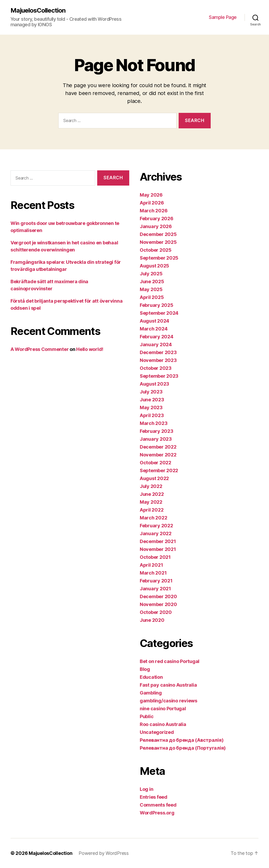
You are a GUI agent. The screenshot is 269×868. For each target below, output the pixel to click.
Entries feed (154, 797)
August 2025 (154, 266)
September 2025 (159, 258)
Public (147, 716)
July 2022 (151, 486)
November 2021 (158, 549)
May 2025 (151, 289)
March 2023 (154, 423)
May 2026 (151, 195)
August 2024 (154, 321)
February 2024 (157, 337)
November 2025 (158, 242)
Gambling (151, 693)
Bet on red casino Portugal (170, 661)
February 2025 (157, 305)
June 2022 (152, 494)
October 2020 (156, 612)
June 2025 (152, 282)
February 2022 (156, 526)
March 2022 (153, 518)
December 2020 (158, 596)
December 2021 (158, 541)
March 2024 (154, 329)
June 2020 (152, 620)
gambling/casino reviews (169, 701)
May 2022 (151, 502)
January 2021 (155, 589)
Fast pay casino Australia (168, 685)
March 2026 (154, 211)
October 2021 (155, 557)
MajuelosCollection (38, 10)
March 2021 (153, 573)
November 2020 (158, 604)
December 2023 (158, 352)
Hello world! (90, 349)
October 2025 (156, 250)
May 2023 (151, 407)
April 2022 (152, 510)
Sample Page (223, 17)
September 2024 (159, 313)
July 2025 (151, 274)
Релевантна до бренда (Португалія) (183, 748)
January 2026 (156, 226)
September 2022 (159, 470)
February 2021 (156, 581)
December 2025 (158, 234)
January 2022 (156, 533)
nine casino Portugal (163, 709)
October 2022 (156, 463)
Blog (145, 669)
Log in (146, 789)
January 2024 (156, 344)
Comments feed (158, 805)
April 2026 (152, 203)
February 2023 (157, 431)
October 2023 (156, 368)
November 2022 (158, 455)
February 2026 (157, 219)
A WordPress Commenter (40, 349)
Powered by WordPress (104, 853)
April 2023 (152, 415)
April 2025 (152, 297)
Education (151, 677)
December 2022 (158, 447)
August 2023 (154, 384)
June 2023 (152, 400)
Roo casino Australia (163, 724)
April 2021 (151, 565)
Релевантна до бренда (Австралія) (182, 740)
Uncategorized (157, 732)
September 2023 (159, 376)
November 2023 (158, 360)
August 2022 (154, 478)
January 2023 (156, 439)
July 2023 (151, 392)
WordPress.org (157, 813)
